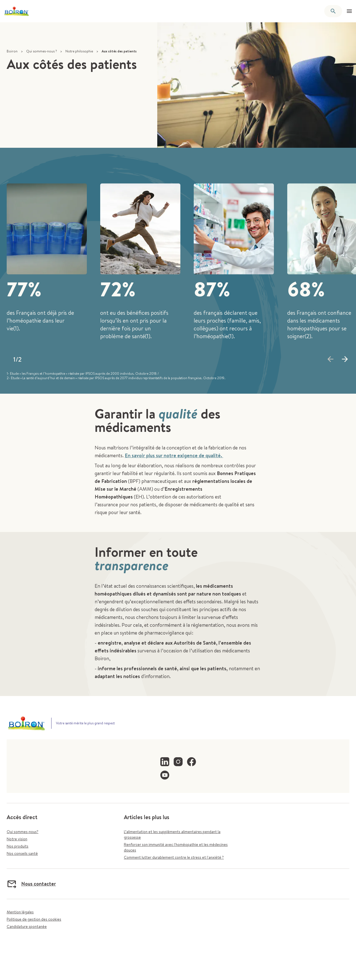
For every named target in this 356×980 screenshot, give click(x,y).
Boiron (12, 51)
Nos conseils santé (22, 853)
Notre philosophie (79, 51)
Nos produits (18, 846)
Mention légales (20, 912)
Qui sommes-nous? (23, 832)
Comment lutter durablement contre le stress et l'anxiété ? (174, 857)
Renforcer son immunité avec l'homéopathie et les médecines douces (176, 847)
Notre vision (17, 839)
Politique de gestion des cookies (34, 919)
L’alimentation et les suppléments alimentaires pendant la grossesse (172, 834)
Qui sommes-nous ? (41, 51)
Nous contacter (31, 884)
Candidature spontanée (27, 926)
